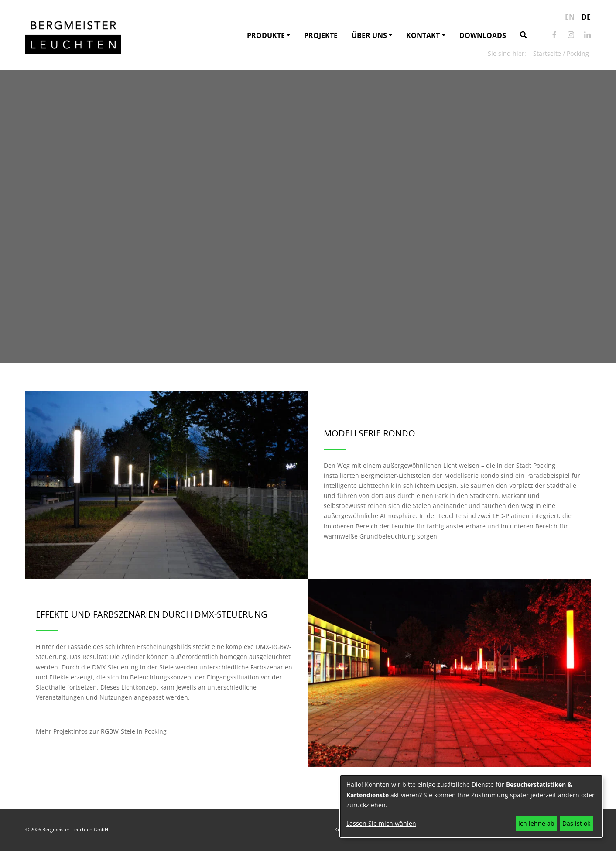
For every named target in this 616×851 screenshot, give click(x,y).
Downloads (483, 35)
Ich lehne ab (536, 823)
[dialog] (471, 806)
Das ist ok (576, 823)
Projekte (321, 35)
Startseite (547, 53)
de (586, 17)
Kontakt (423, 35)
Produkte (266, 35)
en (570, 17)
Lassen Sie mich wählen (381, 823)
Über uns (369, 35)
